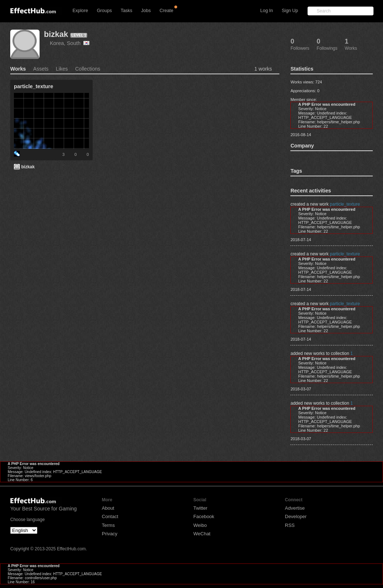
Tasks (126, 11)
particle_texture (345, 204)
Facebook (204, 516)
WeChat (202, 534)
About (108, 508)
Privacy (110, 534)
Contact (110, 516)
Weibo (200, 525)
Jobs (146, 11)
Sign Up (290, 11)
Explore (80, 11)
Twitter (200, 508)
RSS (290, 525)
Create (167, 11)
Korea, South (70, 43)
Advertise (295, 508)
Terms (108, 525)
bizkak (56, 34)
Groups (104, 11)
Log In (267, 11)
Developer (296, 516)
